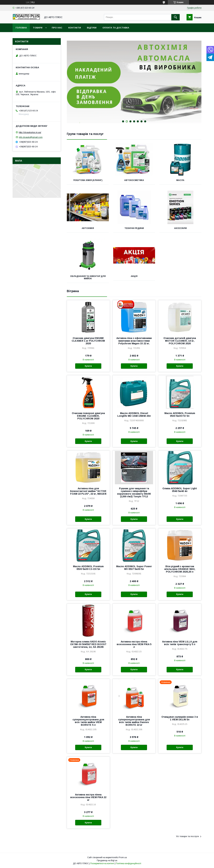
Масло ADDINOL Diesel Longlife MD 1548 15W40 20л (134, 415)
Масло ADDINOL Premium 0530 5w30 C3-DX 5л (88, 568)
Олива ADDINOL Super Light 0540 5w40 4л (180, 490)
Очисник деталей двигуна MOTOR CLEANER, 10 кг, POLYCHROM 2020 (180, 341)
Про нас (57, 28)
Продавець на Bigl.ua (107, 860)
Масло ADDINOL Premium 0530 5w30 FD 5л (180, 415)
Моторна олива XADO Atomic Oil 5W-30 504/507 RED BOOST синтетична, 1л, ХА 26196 (88, 644)
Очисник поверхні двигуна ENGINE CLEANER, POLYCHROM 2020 (88, 416)
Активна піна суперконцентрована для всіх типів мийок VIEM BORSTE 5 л (88, 721)
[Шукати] (175, 17)
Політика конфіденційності (128, 863)
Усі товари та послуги (187, 836)
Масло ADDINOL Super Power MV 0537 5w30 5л (134, 568)
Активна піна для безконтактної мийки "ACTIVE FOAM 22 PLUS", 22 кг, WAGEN (88, 491)
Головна (21, 28)
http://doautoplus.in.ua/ (30, 132)
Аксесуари (180, 228)
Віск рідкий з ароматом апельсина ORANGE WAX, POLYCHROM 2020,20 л (180, 569)
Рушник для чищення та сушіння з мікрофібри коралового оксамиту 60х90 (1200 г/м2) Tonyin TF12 (134, 492)
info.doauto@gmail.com (31, 137)
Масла (180, 180)
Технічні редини (134, 228)
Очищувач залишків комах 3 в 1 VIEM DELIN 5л (180, 718)
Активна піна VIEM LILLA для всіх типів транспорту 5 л (180, 643)
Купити (88, 366)
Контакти (75, 28)
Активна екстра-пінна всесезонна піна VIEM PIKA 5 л (134, 644)
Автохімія (88, 228)
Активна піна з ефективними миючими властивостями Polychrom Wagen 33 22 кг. (134, 341)
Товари (38, 28)
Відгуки (92, 28)
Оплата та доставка (116, 28)
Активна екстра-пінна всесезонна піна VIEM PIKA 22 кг (88, 797)
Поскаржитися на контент (102, 863)
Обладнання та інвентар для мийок (88, 277)
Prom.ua (123, 857)
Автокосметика (134, 180)
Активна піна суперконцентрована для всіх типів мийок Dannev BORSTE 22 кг (134, 721)
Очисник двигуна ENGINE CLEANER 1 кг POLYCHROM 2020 (88, 341)
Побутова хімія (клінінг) (88, 180)
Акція (134, 276)
